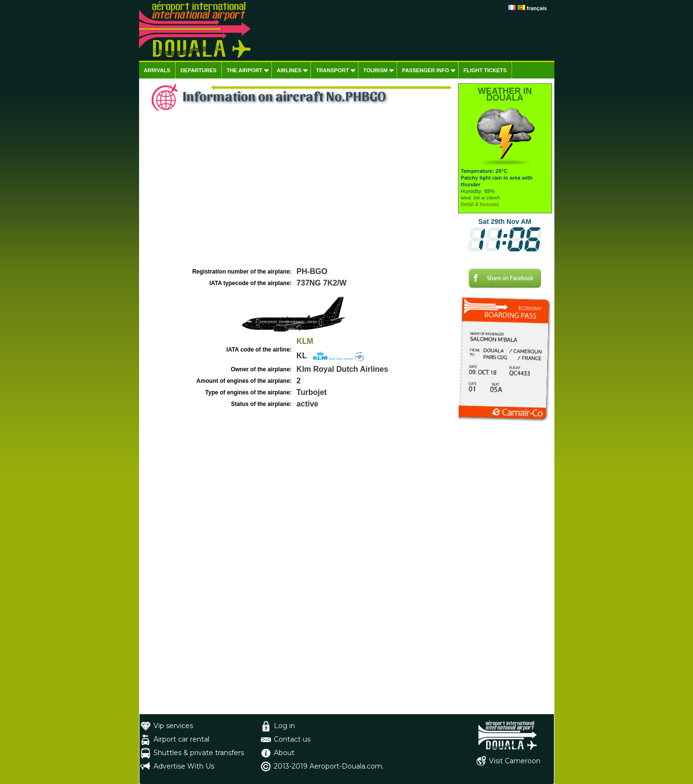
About (284, 753)
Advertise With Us (184, 766)
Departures (199, 70)
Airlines (289, 70)
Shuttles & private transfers (199, 753)
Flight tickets (485, 70)
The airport (244, 70)
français (537, 8)
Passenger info (425, 70)
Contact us (292, 739)
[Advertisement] (297, 193)
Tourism (376, 70)
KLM (305, 341)
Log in (284, 726)
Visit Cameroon (515, 761)
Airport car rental (181, 739)
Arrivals (157, 70)
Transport (332, 70)
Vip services (173, 726)
